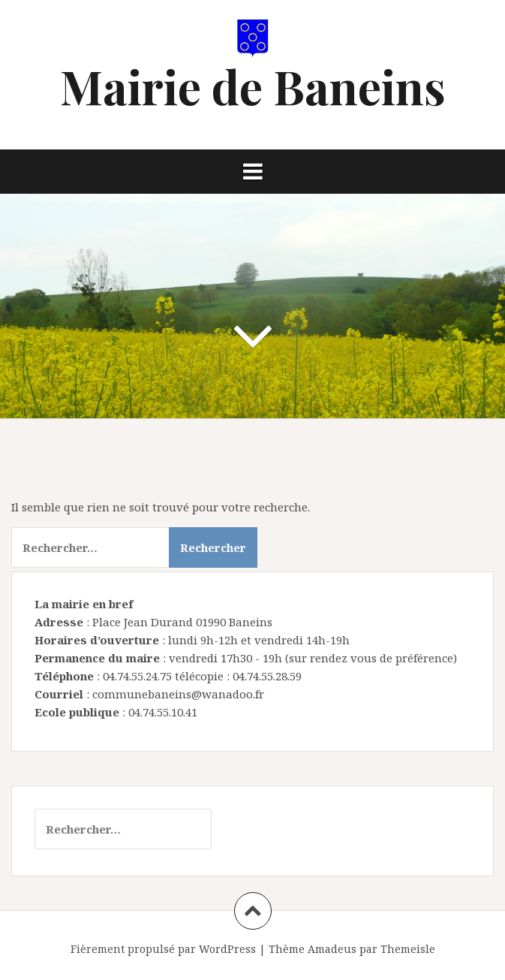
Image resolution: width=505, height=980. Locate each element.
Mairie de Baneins (253, 86)
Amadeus (332, 949)
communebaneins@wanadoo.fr (178, 694)
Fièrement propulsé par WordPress (163, 949)
